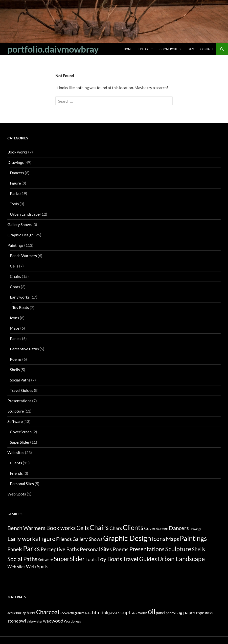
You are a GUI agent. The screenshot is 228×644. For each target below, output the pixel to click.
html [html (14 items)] (97, 612)
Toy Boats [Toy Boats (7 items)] (110, 559)
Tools (14, 204)
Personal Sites (22, 483)
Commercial (169, 49)
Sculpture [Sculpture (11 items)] (178, 549)
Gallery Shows (20, 224)
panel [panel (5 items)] (160, 613)
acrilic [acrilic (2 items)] (11, 613)
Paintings (15, 245)
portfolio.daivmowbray (53, 49)
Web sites (16, 452)
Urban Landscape (25, 214)
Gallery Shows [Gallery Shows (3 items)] (87, 539)
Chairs (15, 276)
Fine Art (144, 49)
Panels (16, 338)
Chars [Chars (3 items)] (116, 528)
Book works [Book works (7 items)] (61, 528)
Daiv (191, 49)
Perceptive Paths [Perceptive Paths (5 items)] (60, 549)
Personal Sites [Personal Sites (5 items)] (96, 549)
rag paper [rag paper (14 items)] (185, 612)
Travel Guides (22, 390)
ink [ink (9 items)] (105, 612)
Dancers (17, 173)
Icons (14, 318)
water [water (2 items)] (38, 621)
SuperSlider (20, 442)
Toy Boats (21, 307)
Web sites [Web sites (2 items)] (16, 567)
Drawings (16, 162)
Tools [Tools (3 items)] (91, 559)
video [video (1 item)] (30, 621)
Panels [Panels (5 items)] (15, 549)
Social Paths (20, 380)
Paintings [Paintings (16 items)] (193, 538)
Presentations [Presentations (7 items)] (147, 549)
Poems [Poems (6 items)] (121, 549)
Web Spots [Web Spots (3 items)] (37, 567)
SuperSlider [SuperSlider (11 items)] (69, 559)
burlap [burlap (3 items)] (21, 613)
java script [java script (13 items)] (119, 612)
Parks (15, 193)
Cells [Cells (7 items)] (83, 528)
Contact (207, 49)
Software (15, 421)
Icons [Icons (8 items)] (159, 539)
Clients (16, 463)
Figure (15, 183)
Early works (20, 297)
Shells (15, 369)
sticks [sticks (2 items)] (209, 613)
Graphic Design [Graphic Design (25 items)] (127, 538)
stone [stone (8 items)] (13, 621)
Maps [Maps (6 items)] (172, 539)
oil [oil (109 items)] (152, 611)
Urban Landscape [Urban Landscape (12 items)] (181, 559)
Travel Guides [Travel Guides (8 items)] (140, 559)
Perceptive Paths (24, 349)
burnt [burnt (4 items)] (31, 613)
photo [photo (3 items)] (170, 613)
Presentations (19, 401)
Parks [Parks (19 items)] (31, 549)
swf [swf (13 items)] (23, 621)
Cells (14, 266)
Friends (16, 473)
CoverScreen (21, 432)
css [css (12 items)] (63, 612)
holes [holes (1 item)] (88, 613)
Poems (16, 359)
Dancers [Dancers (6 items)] (179, 528)
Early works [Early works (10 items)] (23, 539)
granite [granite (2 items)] (80, 613)
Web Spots (17, 494)
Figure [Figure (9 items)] (47, 539)
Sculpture (16, 411)
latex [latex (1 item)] (134, 613)
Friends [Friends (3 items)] (64, 539)
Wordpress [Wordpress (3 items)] (72, 621)
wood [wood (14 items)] (57, 621)
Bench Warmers (23, 256)
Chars (15, 287)
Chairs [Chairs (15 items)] (99, 528)
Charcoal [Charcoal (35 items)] (48, 612)
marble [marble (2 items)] (142, 613)
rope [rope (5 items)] (200, 613)
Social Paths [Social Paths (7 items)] (22, 559)
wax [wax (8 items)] (47, 621)
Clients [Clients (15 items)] (133, 528)
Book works (17, 152)
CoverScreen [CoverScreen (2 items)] (156, 528)
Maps (15, 328)
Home (128, 49)
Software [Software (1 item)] (46, 560)
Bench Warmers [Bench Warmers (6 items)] (26, 528)
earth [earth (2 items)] (70, 613)
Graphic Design (21, 235)
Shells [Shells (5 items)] (198, 549)
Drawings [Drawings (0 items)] (195, 529)
